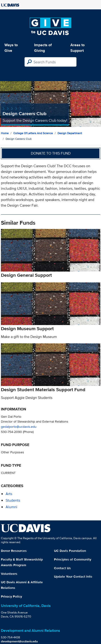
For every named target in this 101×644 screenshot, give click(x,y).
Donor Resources (14, 551)
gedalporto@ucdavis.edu (19, 426)
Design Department (70, 133)
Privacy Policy (11, 596)
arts (9, 494)
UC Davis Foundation (70, 551)
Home (5, 133)
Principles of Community (73, 559)
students (13, 500)
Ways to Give (11, 48)
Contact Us (62, 568)
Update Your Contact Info (73, 576)
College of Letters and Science (33, 133)
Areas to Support (78, 48)
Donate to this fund (51, 153)
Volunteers (9, 574)
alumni (11, 507)
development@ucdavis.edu (19, 641)
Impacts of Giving (43, 48)
